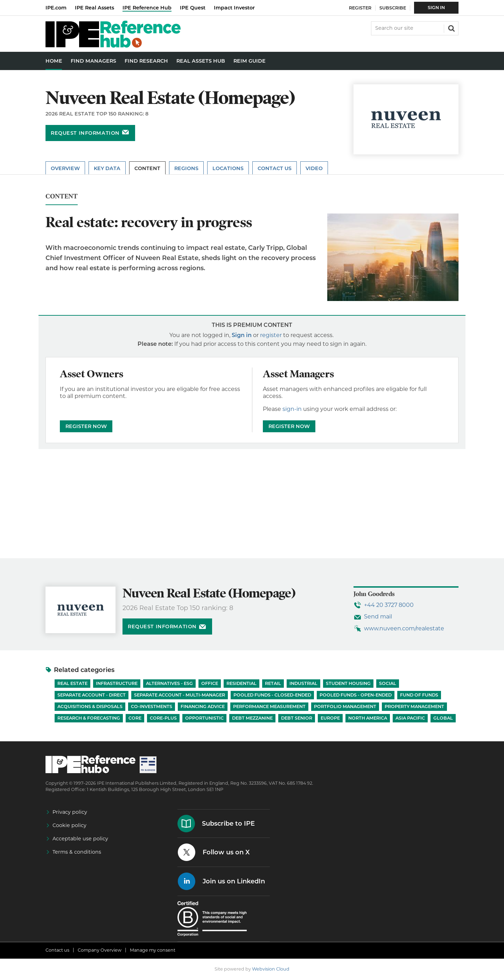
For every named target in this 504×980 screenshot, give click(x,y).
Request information (85, 133)
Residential (241, 683)
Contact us (57, 950)
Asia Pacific (410, 718)
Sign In (436, 8)
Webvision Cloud (271, 969)
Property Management (414, 706)
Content (147, 168)
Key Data (107, 168)
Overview (65, 168)
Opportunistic (204, 718)
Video (314, 168)
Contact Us (275, 168)
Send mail (378, 617)
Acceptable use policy (80, 839)
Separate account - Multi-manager (180, 695)
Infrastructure (117, 683)
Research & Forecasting (89, 718)
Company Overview (100, 950)
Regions (186, 168)
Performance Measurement (269, 706)
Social (388, 683)
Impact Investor (234, 8)
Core (135, 718)
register (271, 335)
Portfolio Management (345, 706)
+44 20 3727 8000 (389, 605)
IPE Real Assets (94, 8)
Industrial (303, 683)
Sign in (242, 335)
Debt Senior (297, 718)
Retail (273, 683)
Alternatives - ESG (169, 683)
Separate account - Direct (92, 695)
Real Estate (72, 683)
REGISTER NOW (86, 426)
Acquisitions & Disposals (90, 706)
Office (210, 683)
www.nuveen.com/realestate (404, 628)
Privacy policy (70, 812)
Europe (330, 718)
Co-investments (152, 706)
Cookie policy (69, 825)
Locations (228, 168)
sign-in (292, 409)
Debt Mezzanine (252, 718)
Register (360, 8)
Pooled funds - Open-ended (356, 695)
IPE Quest (193, 8)
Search (451, 28)
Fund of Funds (419, 695)
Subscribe (393, 8)
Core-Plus (163, 718)
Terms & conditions (77, 852)
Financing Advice (203, 706)
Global (443, 718)
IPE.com (56, 8)
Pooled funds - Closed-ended (272, 695)
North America (368, 718)
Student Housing (348, 683)
